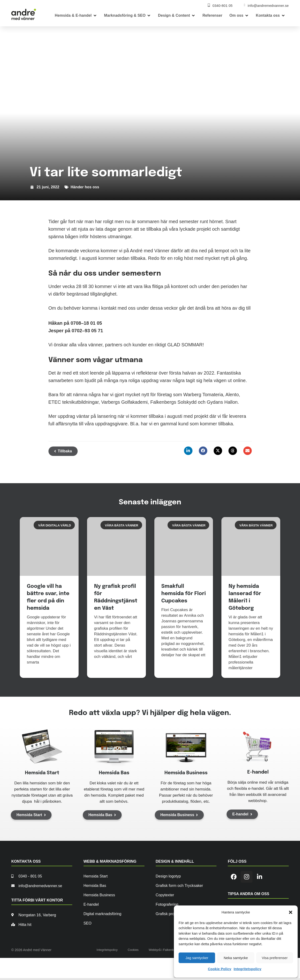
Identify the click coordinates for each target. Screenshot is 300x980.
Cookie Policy (220, 969)
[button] (291, 912)
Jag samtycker (197, 958)
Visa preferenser (275, 958)
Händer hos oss (85, 187)
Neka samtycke (236, 958)
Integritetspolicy (248, 969)
